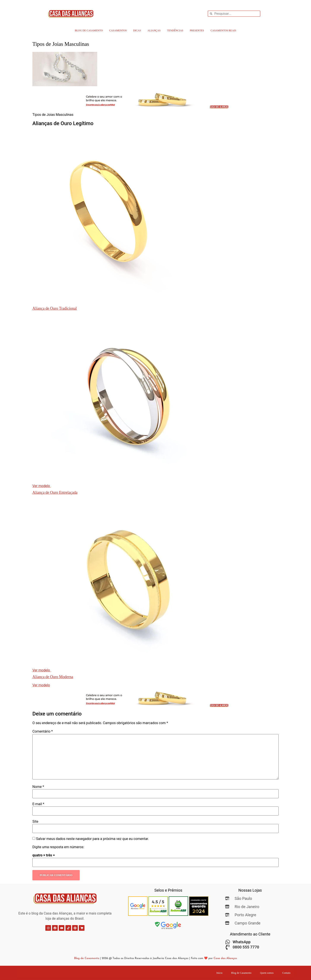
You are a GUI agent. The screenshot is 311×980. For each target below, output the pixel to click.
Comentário (43, 731)
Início (219, 973)
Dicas (137, 30)
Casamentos (118, 30)
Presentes (197, 30)
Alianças (154, 30)
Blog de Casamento (89, 30)
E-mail (38, 804)
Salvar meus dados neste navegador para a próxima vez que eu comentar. (93, 839)
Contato (286, 973)
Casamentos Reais (223, 30)
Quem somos (267, 973)
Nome (38, 787)
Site (35, 822)
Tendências (175, 30)
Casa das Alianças (225, 958)
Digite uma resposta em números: (58, 847)
